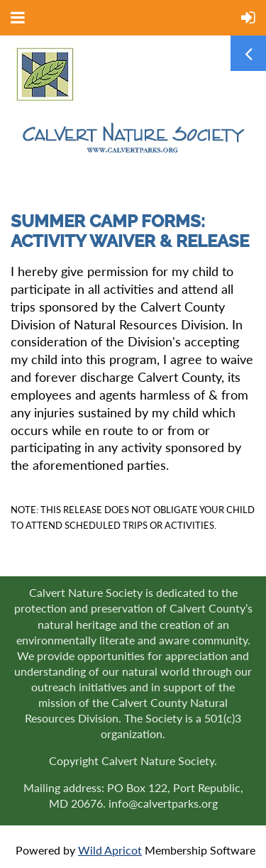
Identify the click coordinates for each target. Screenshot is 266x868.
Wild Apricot (110, 850)
